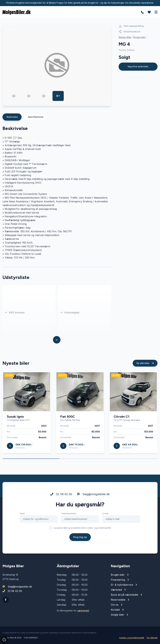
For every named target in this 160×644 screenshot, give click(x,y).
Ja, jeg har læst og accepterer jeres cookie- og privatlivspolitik (82, 528)
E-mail (105, 514)
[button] (99, 99)
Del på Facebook (129, 32)
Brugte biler (139, 37)
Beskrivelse (12, 117)
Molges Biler (125, 37)
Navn (22, 514)
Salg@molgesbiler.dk (93, 494)
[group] (57, 65)
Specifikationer (36, 117)
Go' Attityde (152, 638)
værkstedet (83, 611)
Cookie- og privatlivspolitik (132, 638)
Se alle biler (145, 363)
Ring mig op (80, 537)
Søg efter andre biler (138, 67)
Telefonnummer (69, 514)
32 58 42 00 (61, 494)
